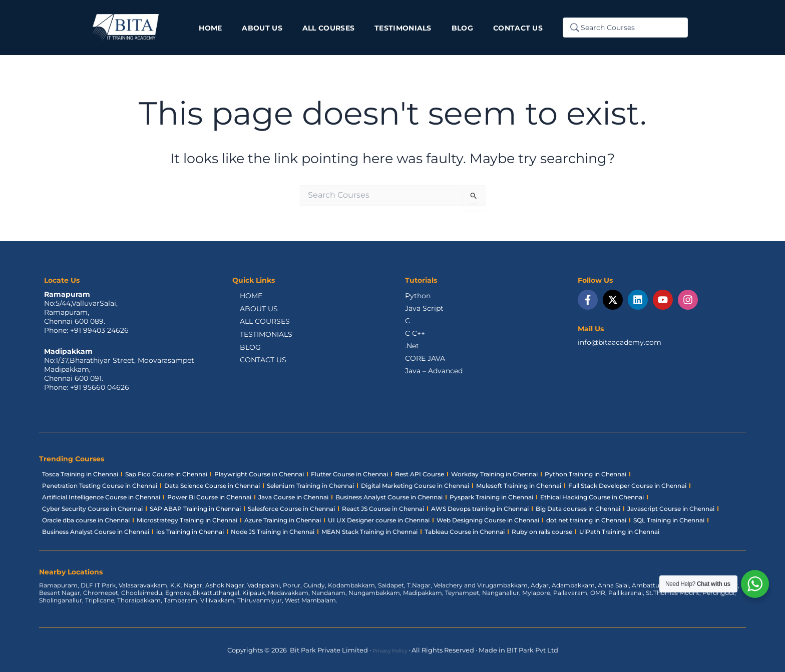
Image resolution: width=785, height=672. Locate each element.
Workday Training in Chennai (494, 474)
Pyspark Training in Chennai (491, 497)
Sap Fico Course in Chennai (166, 474)
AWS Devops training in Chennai (480, 509)
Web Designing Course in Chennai (488, 520)
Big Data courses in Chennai (578, 509)
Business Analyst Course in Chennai (389, 497)
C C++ (415, 333)
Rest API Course (420, 474)
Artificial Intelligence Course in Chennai (101, 497)
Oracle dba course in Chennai (86, 520)
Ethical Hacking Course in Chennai (592, 497)
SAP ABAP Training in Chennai (195, 509)
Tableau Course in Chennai (465, 532)
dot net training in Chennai (586, 520)
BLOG (243, 353)
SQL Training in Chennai (669, 520)
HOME (244, 297)
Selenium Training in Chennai (310, 486)
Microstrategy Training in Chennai (187, 520)
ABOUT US (251, 311)
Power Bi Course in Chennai (209, 497)
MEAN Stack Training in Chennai (369, 532)
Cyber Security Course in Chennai (92, 509)
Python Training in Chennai (585, 474)
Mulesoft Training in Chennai (519, 486)
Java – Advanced (434, 371)
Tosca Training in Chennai (80, 474)
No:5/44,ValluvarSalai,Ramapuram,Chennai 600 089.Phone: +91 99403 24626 (86, 317)
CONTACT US (256, 367)
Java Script (424, 308)
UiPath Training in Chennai (619, 532)
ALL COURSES (257, 325)
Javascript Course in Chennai (671, 509)
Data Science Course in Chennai (212, 486)
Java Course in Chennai (293, 497)
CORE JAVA (425, 358)
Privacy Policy (390, 650)
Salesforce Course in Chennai (291, 509)
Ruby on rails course (542, 532)
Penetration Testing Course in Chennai (100, 486)
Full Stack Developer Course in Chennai (627, 486)
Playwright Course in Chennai (259, 474)
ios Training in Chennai (190, 532)
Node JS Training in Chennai (273, 532)
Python (418, 296)
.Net (412, 346)
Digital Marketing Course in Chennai (415, 486)
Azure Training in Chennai (283, 520)
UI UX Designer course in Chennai (379, 520)
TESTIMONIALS (259, 339)
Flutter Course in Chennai (349, 474)
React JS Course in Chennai (383, 509)
